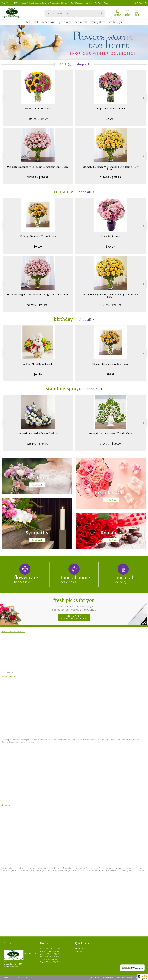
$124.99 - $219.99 (110, 177)
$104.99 (110, 247)
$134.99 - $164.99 (38, 444)
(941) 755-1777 (12, 3)
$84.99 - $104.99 (38, 119)
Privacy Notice (108, 978)
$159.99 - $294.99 (38, 177)
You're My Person (110, 236)
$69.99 (110, 119)
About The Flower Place (13, 631)
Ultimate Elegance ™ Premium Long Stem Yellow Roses (110, 168)
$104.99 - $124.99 (110, 444)
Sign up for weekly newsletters (74, 617)
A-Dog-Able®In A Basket (38, 364)
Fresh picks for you (74, 604)
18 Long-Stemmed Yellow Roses (38, 236)
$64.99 (38, 374)
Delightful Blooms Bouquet (110, 109)
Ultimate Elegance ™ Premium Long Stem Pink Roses (38, 167)
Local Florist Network (124, 978)
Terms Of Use (94, 978)
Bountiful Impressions (38, 109)
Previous (4, 98)
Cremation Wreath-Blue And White (38, 433)
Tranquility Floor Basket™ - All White (110, 433)
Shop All (83, 64)
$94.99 (38, 247)
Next (144, 98)
